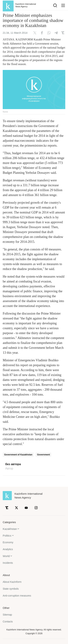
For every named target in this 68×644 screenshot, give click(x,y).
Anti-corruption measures (17, 596)
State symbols (11, 589)
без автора (13, 464)
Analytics (8, 549)
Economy (8, 542)
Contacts (8, 622)
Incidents (8, 563)
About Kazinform (12, 582)
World (6, 556)
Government (43, 455)
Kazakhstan (10, 529)
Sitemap (7, 615)
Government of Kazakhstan (18, 455)
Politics (7, 536)
